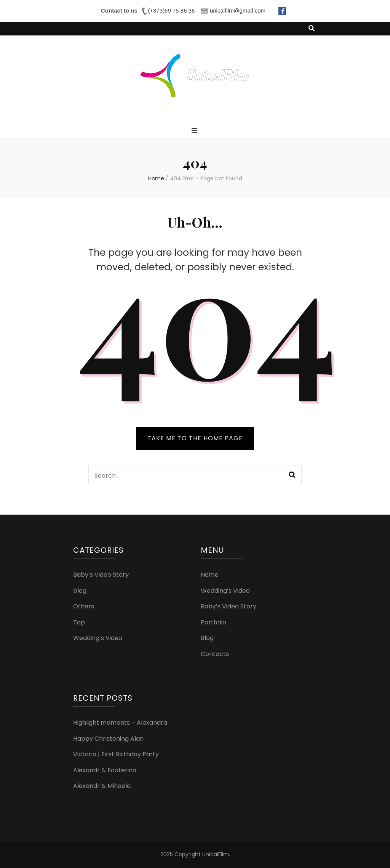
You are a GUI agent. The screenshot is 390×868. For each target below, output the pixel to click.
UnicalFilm (216, 854)
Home (210, 575)
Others (84, 606)
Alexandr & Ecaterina (105, 770)
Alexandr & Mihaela (102, 786)
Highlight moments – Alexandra (120, 723)
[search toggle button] (312, 29)
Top (79, 622)
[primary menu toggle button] (195, 131)
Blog (207, 638)
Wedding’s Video (98, 638)
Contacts (215, 654)
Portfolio (213, 622)
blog (80, 591)
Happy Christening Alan (108, 739)
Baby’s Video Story (101, 575)
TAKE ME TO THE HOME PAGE (195, 438)
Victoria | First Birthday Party (116, 754)
